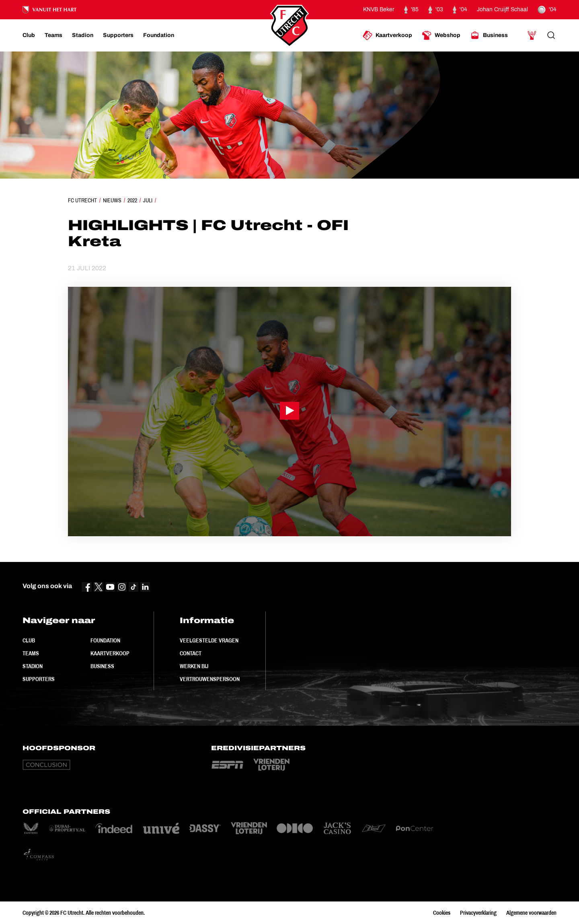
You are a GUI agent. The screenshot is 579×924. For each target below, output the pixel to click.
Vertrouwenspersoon (210, 679)
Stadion (33, 666)
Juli (148, 200)
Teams (31, 653)
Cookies (442, 913)
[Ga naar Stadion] (83, 35)
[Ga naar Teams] (53, 35)
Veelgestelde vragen (209, 640)
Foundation (105, 640)
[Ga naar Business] (489, 35)
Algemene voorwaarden (531, 913)
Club (29, 640)
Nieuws (112, 200)
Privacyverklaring (478, 913)
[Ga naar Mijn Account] (532, 35)
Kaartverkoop (110, 653)
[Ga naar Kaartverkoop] (387, 35)
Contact (191, 653)
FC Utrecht (82, 200)
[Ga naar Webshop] (441, 35)
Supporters (39, 679)
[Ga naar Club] (29, 35)
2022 (132, 200)
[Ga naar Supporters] (118, 35)
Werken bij (194, 666)
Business (102, 666)
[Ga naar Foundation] (159, 35)
